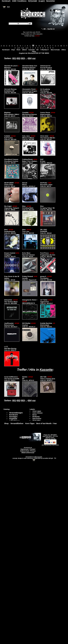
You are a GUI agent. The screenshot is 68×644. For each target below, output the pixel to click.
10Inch (24, 50)
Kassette (46, 370)
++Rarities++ (45, 50)
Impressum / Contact (28, 449)
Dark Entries (37, 419)
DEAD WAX (37, 420)
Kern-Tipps (30, 423)
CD (37, 50)
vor (34, 58)
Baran (35, 415)
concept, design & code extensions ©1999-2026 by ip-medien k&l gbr (33, 458)
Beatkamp (36, 417)
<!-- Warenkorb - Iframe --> (34, 460)
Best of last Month (44, 423)
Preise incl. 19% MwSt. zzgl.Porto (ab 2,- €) (50, 436)
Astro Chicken (38, 413)
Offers (64, 50)
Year (55, 423)
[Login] (42, 1)
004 (30, 58)
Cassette (32, 50)
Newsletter (51, 1)
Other (34, 52)
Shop (6, 423)
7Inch (18, 50)
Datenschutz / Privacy (28, 451)
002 (18, 58)
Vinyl (13, 50)
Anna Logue (37, 411)
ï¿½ (19, 48)
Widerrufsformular (28, 453)
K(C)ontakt (33, 1)
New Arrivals (55, 50)
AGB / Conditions (19, 1)
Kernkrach (6, 50)
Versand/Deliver (17, 423)
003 (23, 58)
